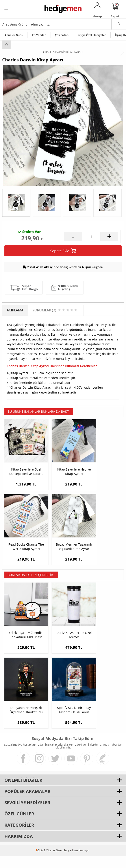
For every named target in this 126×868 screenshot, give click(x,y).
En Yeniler (39, 35)
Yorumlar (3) (115, 231)
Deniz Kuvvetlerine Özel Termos (63, 654)
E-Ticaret (50, 862)
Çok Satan (62, 35)
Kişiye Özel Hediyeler (92, 35)
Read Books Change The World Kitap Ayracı (104, 505)
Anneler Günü (14, 35)
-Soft (40, 862)
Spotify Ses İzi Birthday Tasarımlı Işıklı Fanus (22, 722)
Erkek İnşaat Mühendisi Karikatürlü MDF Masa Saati (22, 654)
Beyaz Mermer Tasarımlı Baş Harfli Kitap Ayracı (22, 573)
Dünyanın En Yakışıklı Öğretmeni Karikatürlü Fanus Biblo (103, 654)
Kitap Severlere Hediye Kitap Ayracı (63, 505)
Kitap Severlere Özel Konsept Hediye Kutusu (22, 505)
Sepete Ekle (63, 292)
